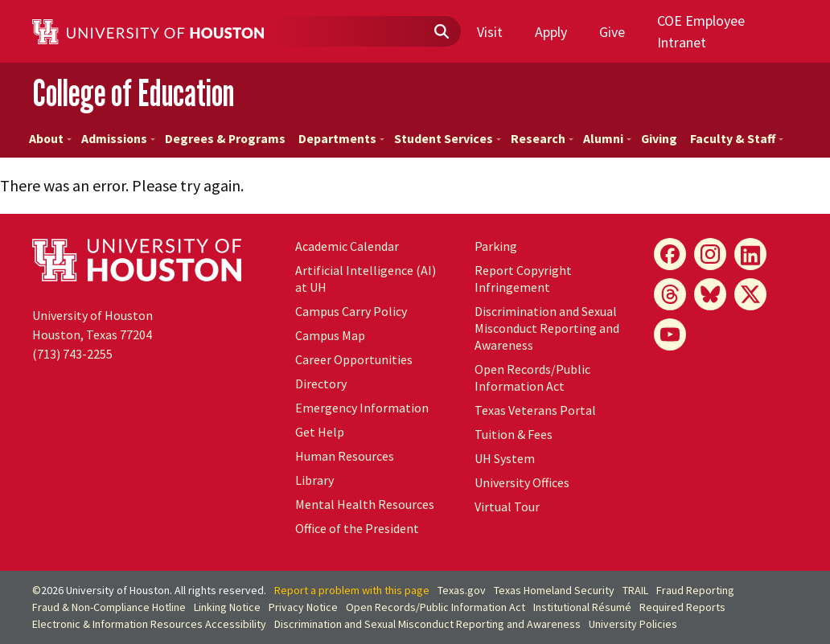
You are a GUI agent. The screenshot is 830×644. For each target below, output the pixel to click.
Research (542, 138)
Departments (341, 138)
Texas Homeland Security (554, 590)
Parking (496, 246)
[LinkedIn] (750, 254)
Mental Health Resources (365, 504)
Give (612, 32)
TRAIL (635, 590)
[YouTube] (670, 334)
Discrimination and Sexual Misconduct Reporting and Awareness (547, 328)
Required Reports (682, 607)
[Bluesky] (710, 294)
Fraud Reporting (695, 590)
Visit (490, 32)
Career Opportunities (354, 359)
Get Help (320, 432)
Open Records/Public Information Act (532, 377)
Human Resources (345, 456)
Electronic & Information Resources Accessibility (149, 624)
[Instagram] (710, 254)
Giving (659, 138)
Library (314, 480)
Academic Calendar (347, 246)
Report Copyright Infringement (523, 279)
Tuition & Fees (514, 434)
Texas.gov (462, 590)
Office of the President (357, 528)
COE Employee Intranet (701, 31)
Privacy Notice (303, 607)
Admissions (118, 138)
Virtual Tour (507, 507)
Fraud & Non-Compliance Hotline (109, 607)
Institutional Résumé (582, 607)
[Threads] (670, 294)
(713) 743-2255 (72, 354)
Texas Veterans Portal (535, 410)
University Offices (522, 482)
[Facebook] (670, 254)
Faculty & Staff (737, 138)
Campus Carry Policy (351, 311)
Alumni (607, 138)
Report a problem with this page (352, 590)
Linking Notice (227, 607)
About (50, 138)
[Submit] (441, 32)
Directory (321, 384)
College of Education (133, 92)
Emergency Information (362, 408)
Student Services (448, 138)
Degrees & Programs (225, 138)
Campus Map (330, 335)
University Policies (633, 624)
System (505, 458)
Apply (551, 32)
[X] (750, 294)
